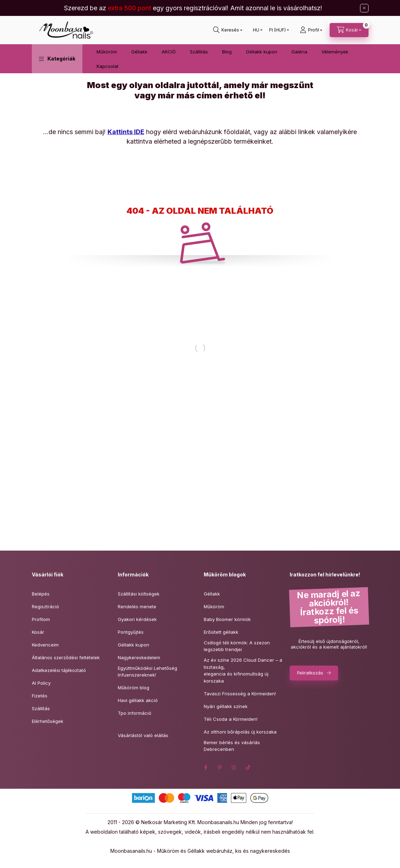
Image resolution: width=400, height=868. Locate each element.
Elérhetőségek (48, 721)
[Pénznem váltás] (277, 30)
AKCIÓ (169, 52)
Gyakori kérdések (137, 619)
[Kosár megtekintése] (349, 30)
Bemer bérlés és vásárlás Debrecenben (232, 746)
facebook (206, 768)
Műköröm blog (134, 688)
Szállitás (199, 52)
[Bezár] (364, 8)
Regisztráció (45, 607)
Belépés (41, 594)
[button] (57, 59)
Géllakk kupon (262, 52)
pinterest (220, 768)
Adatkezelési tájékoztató (59, 670)
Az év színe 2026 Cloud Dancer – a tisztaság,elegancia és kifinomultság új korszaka (243, 670)
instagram (234, 768)
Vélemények (335, 52)
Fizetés (40, 696)
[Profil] (311, 30)
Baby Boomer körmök (227, 619)
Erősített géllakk (221, 632)
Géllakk (139, 52)
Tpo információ (135, 713)
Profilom (41, 619)
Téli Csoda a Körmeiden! (231, 719)
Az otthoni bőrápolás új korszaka (240, 732)
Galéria (299, 52)
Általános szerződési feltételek (66, 657)
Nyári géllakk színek (226, 706)
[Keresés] (228, 30)
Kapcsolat (108, 66)
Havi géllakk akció (138, 700)
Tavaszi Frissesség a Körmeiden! (240, 694)
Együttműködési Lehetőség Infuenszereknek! (147, 672)
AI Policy (41, 683)
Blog (227, 52)
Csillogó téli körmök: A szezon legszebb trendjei (237, 646)
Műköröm (107, 52)
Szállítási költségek (139, 594)
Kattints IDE (126, 132)
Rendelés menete (137, 607)
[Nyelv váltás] (256, 30)
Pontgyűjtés (131, 632)
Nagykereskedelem (139, 657)
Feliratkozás (310, 673)
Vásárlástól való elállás (143, 735)
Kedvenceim (45, 645)
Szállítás (41, 708)
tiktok (248, 768)
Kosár (38, 632)
